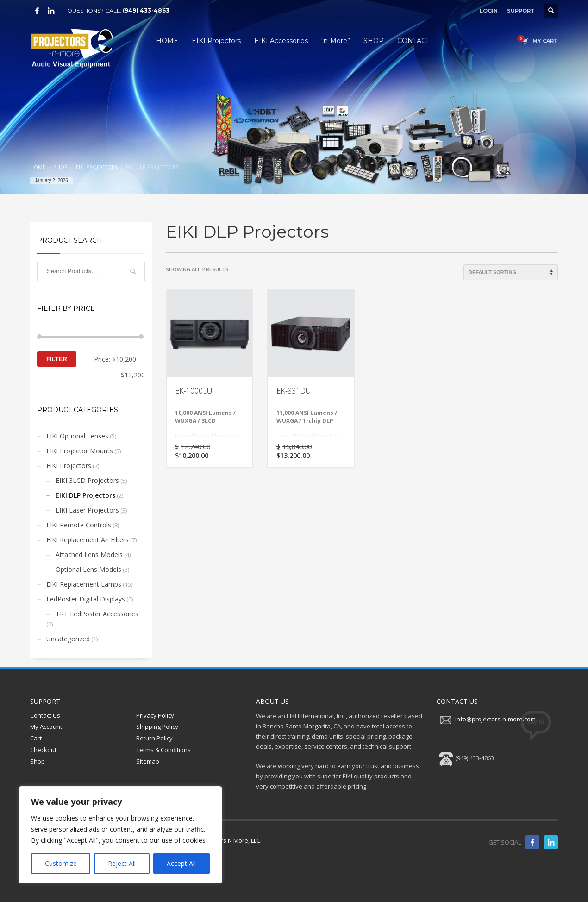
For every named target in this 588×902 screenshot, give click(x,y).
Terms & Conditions (163, 750)
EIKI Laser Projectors (87, 510)
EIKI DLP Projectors (85, 495)
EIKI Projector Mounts (80, 451)
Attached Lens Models (89, 554)
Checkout (43, 750)
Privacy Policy (155, 715)
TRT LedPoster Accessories (97, 614)
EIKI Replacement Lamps (84, 584)
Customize (61, 863)
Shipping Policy (157, 727)
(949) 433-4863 (146, 10)
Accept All (181, 863)
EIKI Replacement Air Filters (88, 540)
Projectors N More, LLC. (230, 840)
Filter (57, 359)
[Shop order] (511, 272)
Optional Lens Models (88, 569)
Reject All (122, 863)
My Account (46, 727)
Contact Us (45, 715)
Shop (38, 761)
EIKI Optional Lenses (77, 436)
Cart (36, 738)
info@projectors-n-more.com (495, 719)
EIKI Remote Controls (79, 525)
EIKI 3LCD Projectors (87, 480)
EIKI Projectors (69, 466)
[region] (120, 835)
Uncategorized (68, 639)
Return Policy (154, 738)
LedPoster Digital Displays (86, 599)
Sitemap (148, 761)
